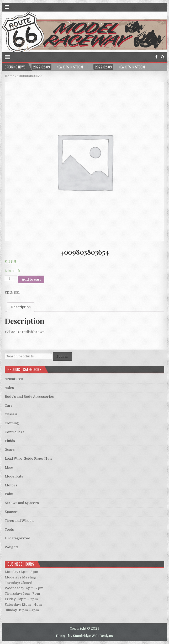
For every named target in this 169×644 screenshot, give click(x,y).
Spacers (12, 512)
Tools (9, 530)
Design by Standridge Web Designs (84, 636)
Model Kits (14, 476)
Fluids (10, 441)
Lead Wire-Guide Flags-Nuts (29, 458)
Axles (9, 388)
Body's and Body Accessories (29, 397)
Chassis (11, 414)
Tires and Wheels (20, 521)
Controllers (15, 432)
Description (21, 307)
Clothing (12, 423)
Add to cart (31, 279)
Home (10, 76)
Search (62, 356)
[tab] (21, 307)
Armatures (14, 379)
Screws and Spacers (22, 503)
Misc (9, 467)
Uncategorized (17, 538)
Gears (10, 450)
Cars (9, 406)
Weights (12, 547)
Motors (11, 485)
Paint (9, 494)
